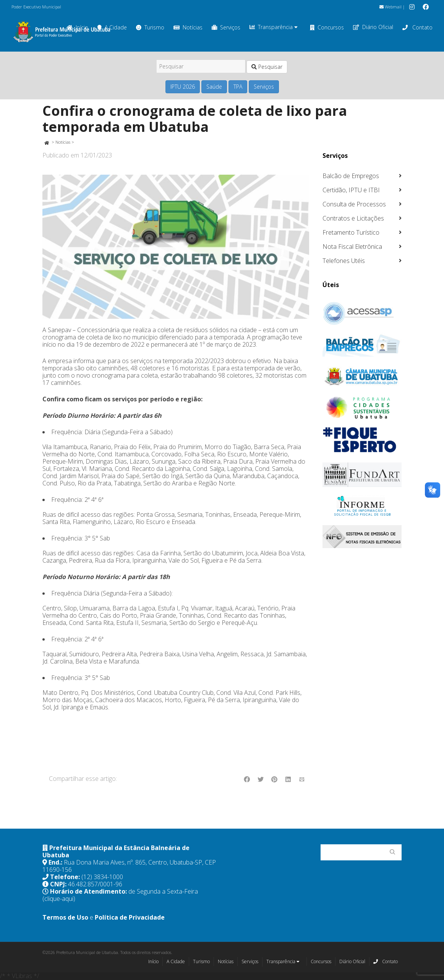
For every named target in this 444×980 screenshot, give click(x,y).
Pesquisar (267, 67)
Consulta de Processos (354, 204)
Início (153, 961)
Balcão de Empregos (351, 176)
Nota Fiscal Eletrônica (352, 247)
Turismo (150, 27)
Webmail (391, 7)
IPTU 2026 (183, 87)
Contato (417, 27)
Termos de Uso (65, 917)
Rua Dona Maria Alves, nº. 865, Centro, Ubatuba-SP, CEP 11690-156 (129, 866)
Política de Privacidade (130, 917)
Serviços (226, 27)
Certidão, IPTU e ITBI (351, 190)
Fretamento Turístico (351, 232)
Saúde (214, 87)
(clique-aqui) (59, 899)
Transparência (274, 27)
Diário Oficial (373, 27)
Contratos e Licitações (353, 218)
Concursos (327, 27)
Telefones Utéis (344, 261)
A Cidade (176, 961)
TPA (238, 87)
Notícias (188, 27)
